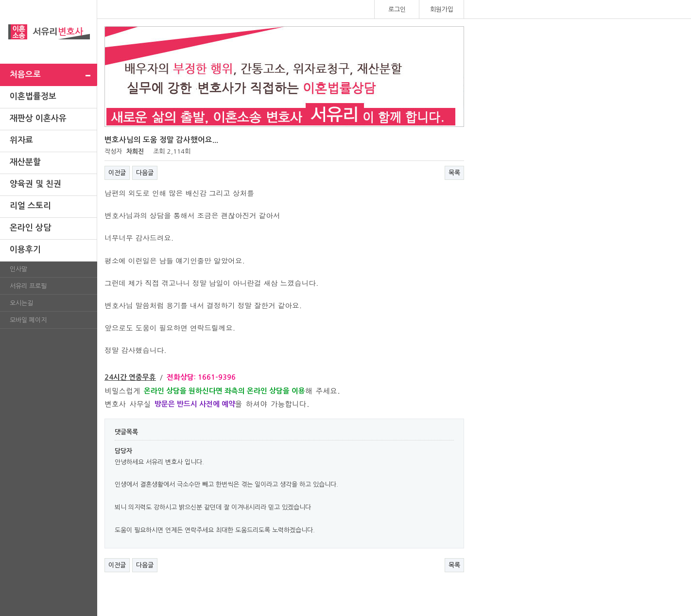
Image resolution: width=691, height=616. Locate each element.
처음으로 (25, 75)
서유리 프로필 (28, 286)
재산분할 (25, 162)
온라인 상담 (30, 228)
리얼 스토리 (30, 206)
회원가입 (442, 9)
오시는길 (21, 303)
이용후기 (25, 250)
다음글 (145, 173)
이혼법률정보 (33, 97)
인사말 (18, 269)
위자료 (21, 140)
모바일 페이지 (28, 320)
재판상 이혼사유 (38, 118)
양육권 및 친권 (35, 184)
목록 (454, 173)
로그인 (397, 9)
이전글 (117, 173)
